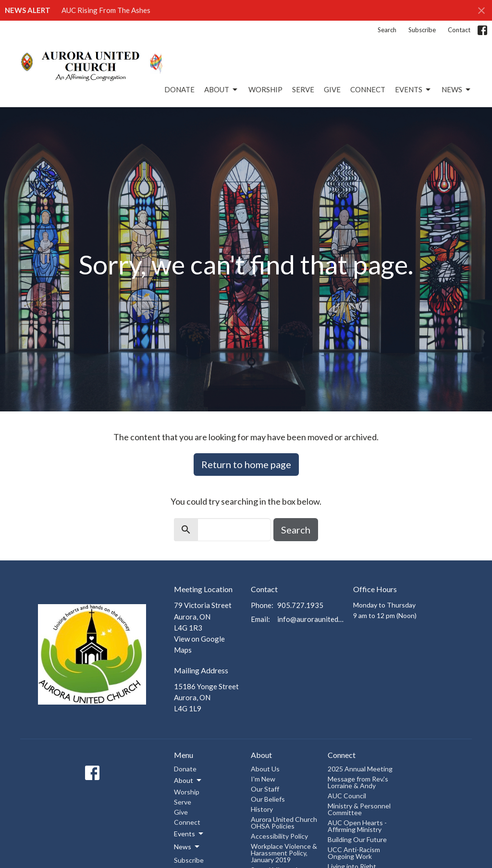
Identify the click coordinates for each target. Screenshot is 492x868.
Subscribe (422, 30)
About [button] (188, 781)
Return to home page (246, 464)
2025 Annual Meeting (360, 769)
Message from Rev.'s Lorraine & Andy (358, 782)
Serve (303, 89)
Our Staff (265, 789)
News (457, 90)
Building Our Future (357, 839)
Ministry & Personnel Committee (359, 809)
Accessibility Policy (279, 836)
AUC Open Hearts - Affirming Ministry (357, 826)
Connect (368, 89)
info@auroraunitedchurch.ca (310, 619)
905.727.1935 (300, 605)
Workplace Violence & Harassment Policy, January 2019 (284, 853)
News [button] (187, 847)
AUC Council (347, 796)
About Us (265, 769)
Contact (459, 30)
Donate (179, 89)
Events (413, 90)
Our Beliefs (268, 799)
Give (332, 89)
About (221, 90)
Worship (265, 89)
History (262, 809)
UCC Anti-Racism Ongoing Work (354, 853)
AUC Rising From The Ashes (106, 10)
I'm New (263, 779)
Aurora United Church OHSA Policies (284, 823)
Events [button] (189, 834)
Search (387, 30)
